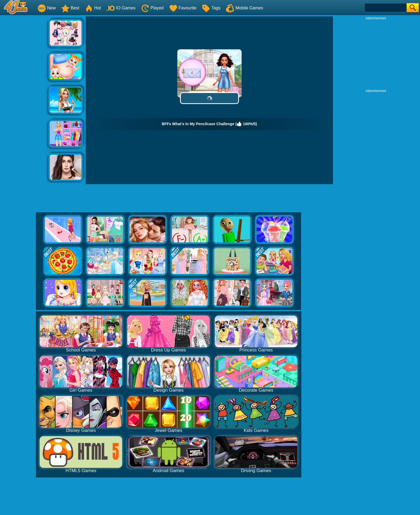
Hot (93, 8)
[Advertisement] (24, 97)
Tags (211, 8)
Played (152, 8)
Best (70, 8)
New (47, 8)
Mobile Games (244, 8)
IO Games (121, 8)
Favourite (183, 8)
